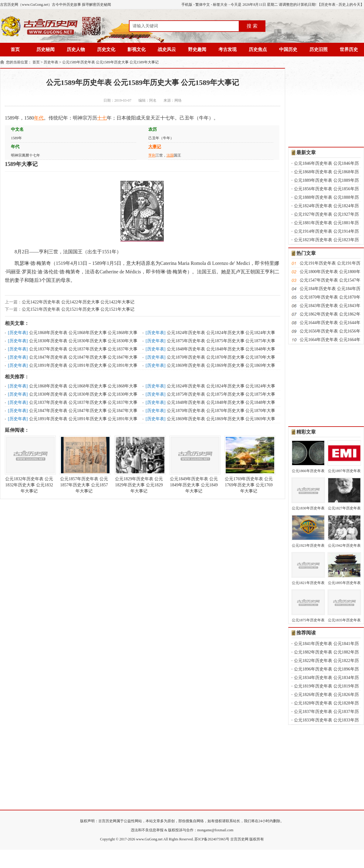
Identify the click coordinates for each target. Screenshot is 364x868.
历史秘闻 (45, 49)
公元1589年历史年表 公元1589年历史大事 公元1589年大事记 (110, 62)
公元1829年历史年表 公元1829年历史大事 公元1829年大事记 (139, 464)
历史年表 (328, 5)
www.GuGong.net (149, 839)
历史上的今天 (349, 5)
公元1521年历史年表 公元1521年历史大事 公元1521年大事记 (78, 309)
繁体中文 (203, 5)
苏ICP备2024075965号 (212, 839)
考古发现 (227, 49)
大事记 (155, 147)
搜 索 (252, 26)
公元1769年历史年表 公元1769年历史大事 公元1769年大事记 (249, 464)
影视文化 (136, 49)
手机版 (187, 5)
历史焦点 (258, 49)
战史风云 (167, 49)
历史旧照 (318, 49)
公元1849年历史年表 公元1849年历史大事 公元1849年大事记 (194, 464)
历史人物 (76, 49)
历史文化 (106, 49)
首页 (15, 49)
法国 (170, 155)
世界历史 (349, 49)
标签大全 (220, 5)
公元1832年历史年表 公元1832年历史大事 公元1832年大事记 (29, 464)
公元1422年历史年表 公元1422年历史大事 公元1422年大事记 (78, 302)
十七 (102, 118)
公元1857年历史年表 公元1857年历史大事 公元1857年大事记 (84, 464)
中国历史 (288, 49)
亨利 (152, 155)
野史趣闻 (197, 49)
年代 (39, 118)
